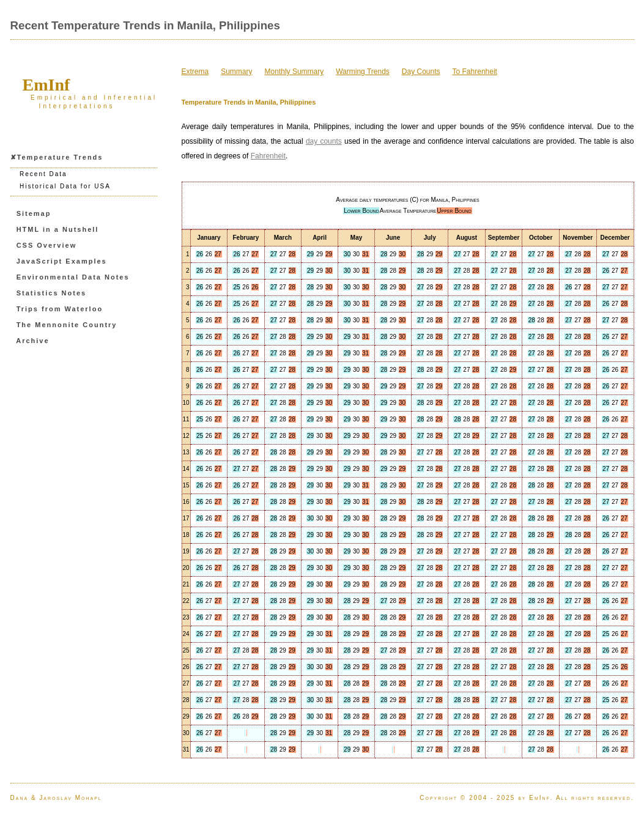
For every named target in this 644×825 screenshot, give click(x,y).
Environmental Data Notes (73, 277)
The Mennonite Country (67, 325)
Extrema (195, 72)
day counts (324, 141)
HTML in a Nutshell (58, 229)
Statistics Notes (52, 293)
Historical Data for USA (65, 186)
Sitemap (34, 213)
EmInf (46, 85)
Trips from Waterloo (60, 309)
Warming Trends (363, 72)
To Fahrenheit (475, 72)
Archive (32, 341)
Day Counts (421, 72)
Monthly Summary (294, 72)
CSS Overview (47, 245)
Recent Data (43, 174)
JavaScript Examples (62, 261)
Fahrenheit (268, 156)
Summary (236, 72)
